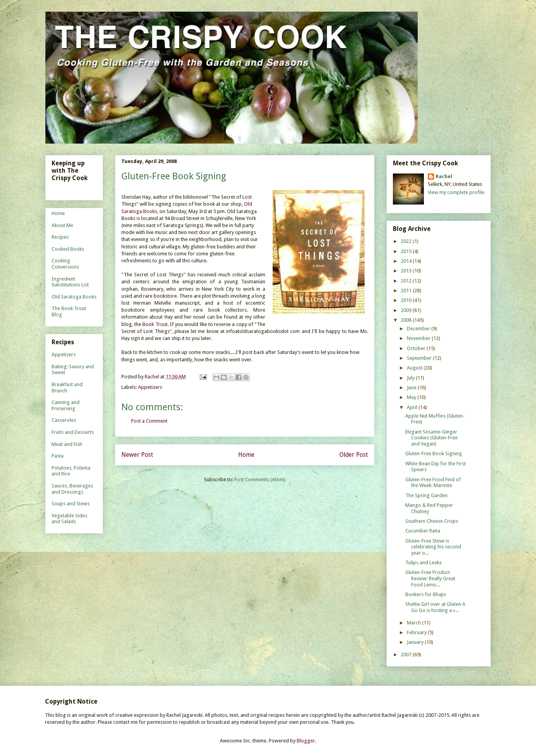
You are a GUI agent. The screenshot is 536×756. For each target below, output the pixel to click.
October (417, 348)
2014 (407, 261)
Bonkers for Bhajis (426, 594)
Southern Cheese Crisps (432, 521)
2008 (407, 320)
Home (246, 455)
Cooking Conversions (65, 264)
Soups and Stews (71, 504)
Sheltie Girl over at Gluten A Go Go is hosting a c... (435, 607)
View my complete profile (456, 192)
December (419, 329)
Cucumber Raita (423, 531)
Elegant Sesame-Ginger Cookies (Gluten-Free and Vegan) (431, 438)
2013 (407, 271)
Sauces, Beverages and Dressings (72, 489)
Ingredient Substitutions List (70, 282)
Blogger (306, 741)
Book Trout (155, 324)
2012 (407, 281)
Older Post (354, 455)
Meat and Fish (67, 444)
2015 (407, 251)
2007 (407, 655)
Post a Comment (149, 421)
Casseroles (64, 420)
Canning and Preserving (66, 405)
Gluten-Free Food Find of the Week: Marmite (433, 483)
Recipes (60, 237)
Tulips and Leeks (424, 563)
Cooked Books (68, 249)
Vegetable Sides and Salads (69, 519)
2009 (407, 310)
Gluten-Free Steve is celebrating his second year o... (433, 547)
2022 (407, 241)
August (415, 368)
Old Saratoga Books (74, 297)
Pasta (58, 456)
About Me (62, 225)
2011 (407, 290)
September (420, 358)
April (413, 407)
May (412, 397)
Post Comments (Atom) (260, 479)
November (419, 338)
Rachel (444, 176)
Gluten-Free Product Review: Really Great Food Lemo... (430, 578)
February (417, 632)
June (412, 388)
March (414, 623)
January (416, 642)
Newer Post (137, 455)
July (411, 378)
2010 (407, 300)
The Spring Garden (426, 495)
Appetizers (150, 387)
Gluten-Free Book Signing (434, 453)
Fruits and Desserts (73, 432)
